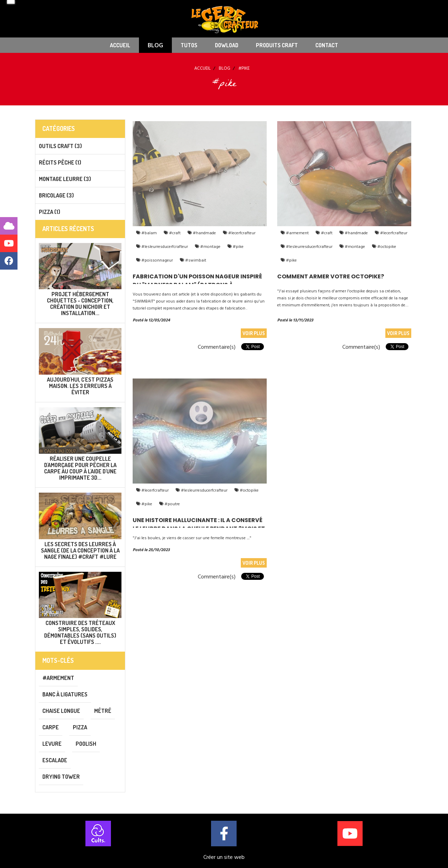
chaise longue (61, 711)
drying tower (61, 777)
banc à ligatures (65, 694)
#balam (149, 233)
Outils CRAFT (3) (60, 146)
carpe (51, 727)
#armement (297, 233)
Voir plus (254, 333)
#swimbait (195, 260)
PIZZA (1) (50, 212)
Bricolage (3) (56, 195)
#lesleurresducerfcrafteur (164, 247)
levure (52, 744)
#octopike (386, 247)
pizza (80, 727)
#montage (210, 247)
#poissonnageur (157, 260)
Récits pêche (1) (60, 162)
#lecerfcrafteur (241, 233)
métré (103, 711)
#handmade (204, 233)
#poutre (172, 504)
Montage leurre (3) (65, 179)
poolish (86, 744)
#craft (174, 233)
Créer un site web (224, 857)
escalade (55, 760)
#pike (238, 247)
